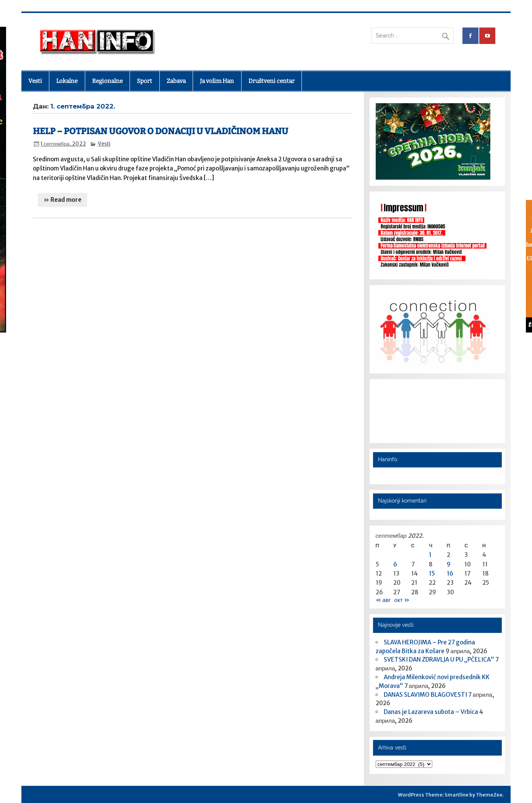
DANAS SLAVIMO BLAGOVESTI (425, 695)
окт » (402, 600)
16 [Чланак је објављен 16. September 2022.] (450, 573)
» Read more (62, 200)
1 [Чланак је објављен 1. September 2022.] (430, 555)
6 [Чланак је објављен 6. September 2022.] (395, 564)
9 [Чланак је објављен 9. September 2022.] (449, 564)
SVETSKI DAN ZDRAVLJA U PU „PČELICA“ (439, 659)
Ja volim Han (217, 81)
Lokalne (67, 81)
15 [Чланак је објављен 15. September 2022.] (432, 573)
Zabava (176, 81)
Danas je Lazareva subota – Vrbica (431, 712)
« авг (383, 600)
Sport (144, 81)
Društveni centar (272, 81)
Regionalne (107, 81)
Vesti (35, 81)
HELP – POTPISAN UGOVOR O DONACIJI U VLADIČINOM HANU (161, 131)
